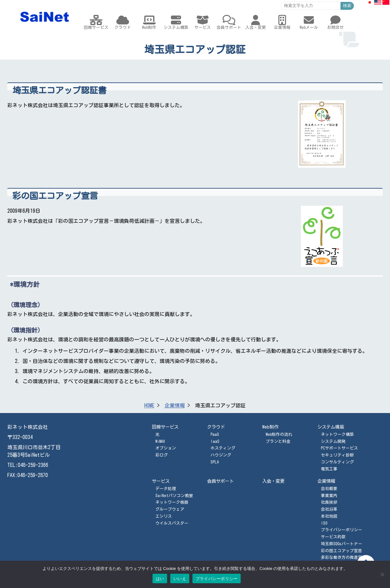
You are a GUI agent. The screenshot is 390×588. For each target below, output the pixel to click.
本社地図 (329, 516)
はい (160, 579)
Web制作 (270, 427)
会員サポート (220, 481)
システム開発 (333, 441)
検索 (347, 6)
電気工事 (329, 469)
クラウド (216, 427)
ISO (324, 523)
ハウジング (221, 455)
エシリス (164, 516)
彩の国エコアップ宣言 (341, 551)
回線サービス (165, 427)
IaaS (215, 441)
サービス (161, 481)
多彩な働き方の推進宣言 (344, 557)
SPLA (215, 462)
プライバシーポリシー (341, 530)
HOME (149, 405)
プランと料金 (278, 441)
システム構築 (331, 427)
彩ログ (162, 455)
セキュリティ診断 (337, 455)
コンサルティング (337, 462)
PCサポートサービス (339, 448)
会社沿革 (329, 509)
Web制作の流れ (279, 434)
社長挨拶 (329, 502)
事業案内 (329, 496)
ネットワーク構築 (337, 434)
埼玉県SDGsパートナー (341, 544)
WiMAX (160, 441)
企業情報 (175, 405)
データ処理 (166, 489)
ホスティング (223, 448)
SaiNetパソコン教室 (174, 496)
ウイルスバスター (172, 523)
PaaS (215, 434)
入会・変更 (273, 481)
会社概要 (329, 489)
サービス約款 (333, 537)
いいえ (180, 579)
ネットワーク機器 (172, 502)
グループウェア (170, 509)
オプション (166, 448)
